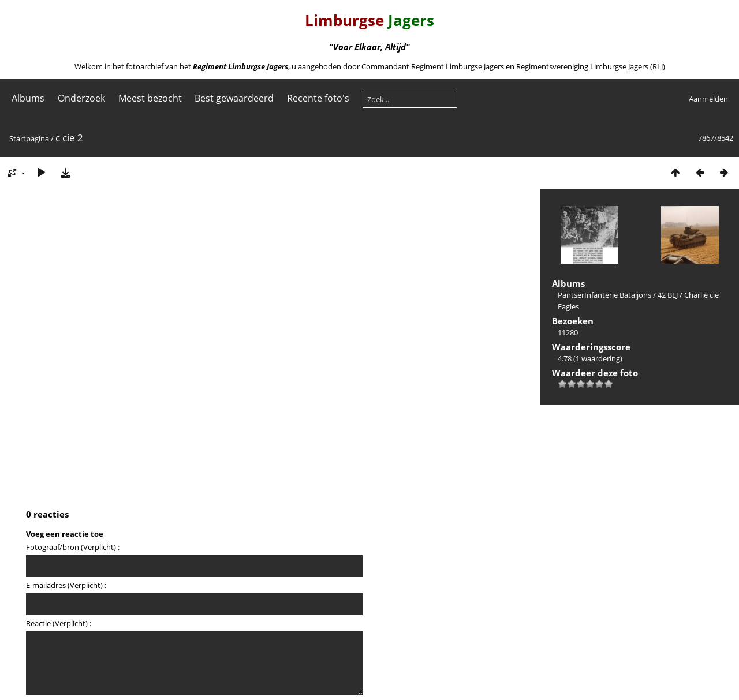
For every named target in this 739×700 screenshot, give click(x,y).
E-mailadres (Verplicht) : (66, 585)
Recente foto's (318, 98)
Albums (28, 98)
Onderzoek (81, 98)
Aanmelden (708, 99)
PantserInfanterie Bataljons (604, 295)
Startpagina (29, 138)
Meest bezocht (150, 98)
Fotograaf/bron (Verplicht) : (73, 547)
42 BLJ (668, 295)
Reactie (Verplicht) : (59, 623)
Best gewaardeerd (234, 98)
